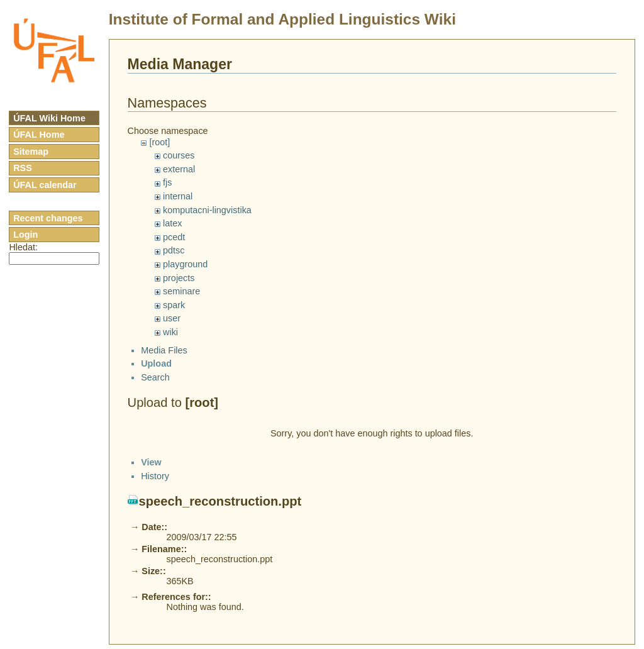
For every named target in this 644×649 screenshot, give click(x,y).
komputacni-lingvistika (207, 210)
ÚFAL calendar (45, 185)
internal (178, 196)
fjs (167, 182)
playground (185, 264)
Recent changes (48, 218)
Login (25, 235)
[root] (159, 142)
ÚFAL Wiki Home (49, 118)
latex (172, 223)
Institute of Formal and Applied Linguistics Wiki (282, 19)
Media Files (164, 361)
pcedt (174, 237)
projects (179, 278)
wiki (170, 332)
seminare (181, 291)
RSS (23, 168)
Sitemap (31, 152)
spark (174, 305)
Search (155, 388)
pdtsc (174, 250)
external (179, 169)
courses (179, 155)
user (172, 318)
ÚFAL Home (39, 135)
